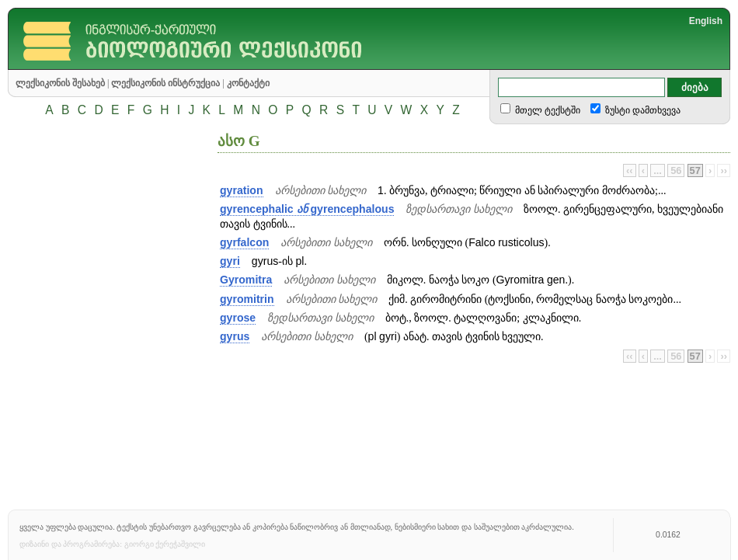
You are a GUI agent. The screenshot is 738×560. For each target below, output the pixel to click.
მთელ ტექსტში (547, 110)
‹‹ (630, 170)
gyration (242, 190)
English (706, 21)
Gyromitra (246, 280)
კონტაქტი (248, 83)
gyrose (238, 318)
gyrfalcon (244, 242)
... (658, 170)
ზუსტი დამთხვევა (642, 110)
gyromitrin (247, 299)
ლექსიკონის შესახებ (60, 83)
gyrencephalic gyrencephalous (307, 209)
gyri (230, 261)
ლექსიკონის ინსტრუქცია (165, 83)
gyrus (235, 336)
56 (676, 170)
